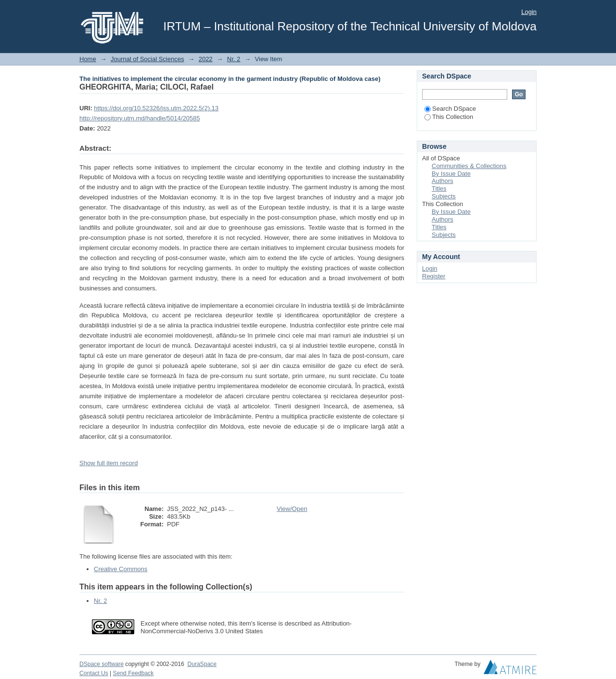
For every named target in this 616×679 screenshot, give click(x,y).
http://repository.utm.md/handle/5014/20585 (140, 118)
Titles (439, 189)
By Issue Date (451, 174)
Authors (443, 181)
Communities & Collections (469, 166)
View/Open (292, 509)
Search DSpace (450, 109)
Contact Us (94, 673)
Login (529, 12)
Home (88, 59)
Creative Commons (121, 569)
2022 (206, 59)
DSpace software (102, 664)
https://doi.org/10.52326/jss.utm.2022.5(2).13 (156, 108)
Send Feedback (134, 673)
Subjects (444, 196)
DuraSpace (202, 664)
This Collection (449, 117)
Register (434, 276)
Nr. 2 (234, 59)
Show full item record (109, 463)
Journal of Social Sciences (147, 59)
